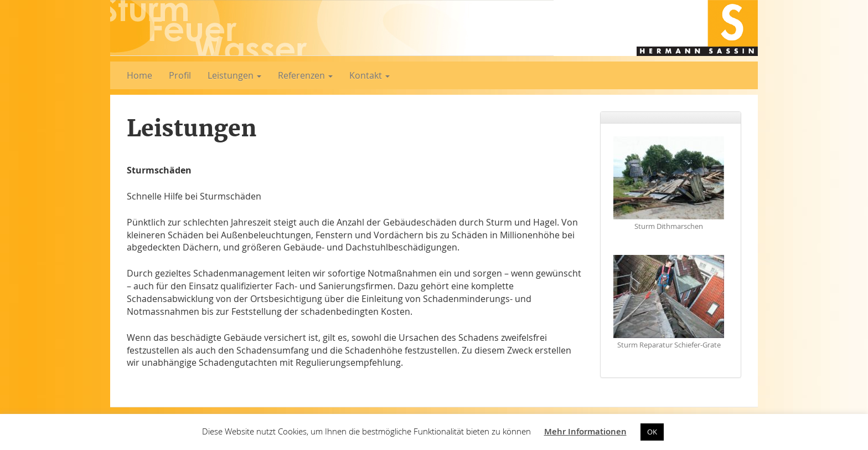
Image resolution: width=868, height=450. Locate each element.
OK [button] (652, 432)
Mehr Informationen (585, 431)
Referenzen (305, 75)
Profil (180, 75)
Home (139, 75)
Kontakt (370, 75)
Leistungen (234, 75)
